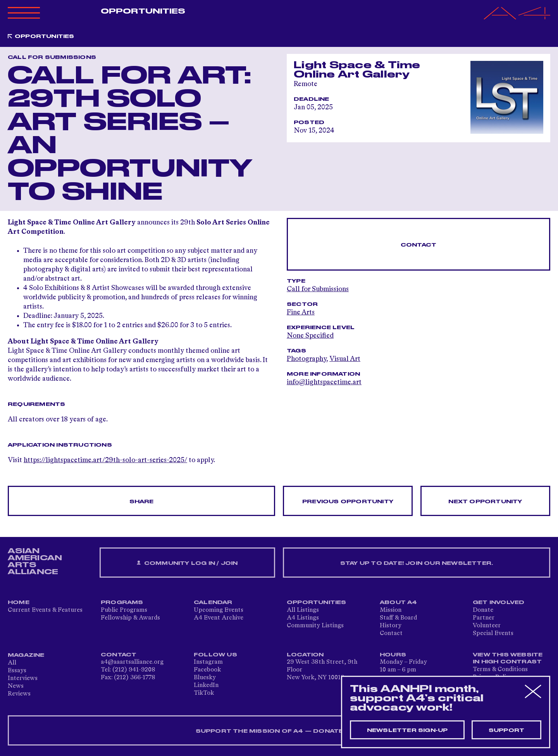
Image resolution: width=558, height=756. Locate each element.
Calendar (213, 602)
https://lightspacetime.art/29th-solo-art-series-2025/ (105, 460)
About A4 (399, 602)
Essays (17, 671)
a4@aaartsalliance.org (132, 662)
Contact (418, 245)
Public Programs (124, 610)
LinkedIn (206, 685)
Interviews (23, 678)
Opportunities (143, 11)
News (16, 686)
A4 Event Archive (219, 618)
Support (506, 730)
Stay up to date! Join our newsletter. (417, 563)
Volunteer (487, 626)
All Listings (303, 610)
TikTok (204, 693)
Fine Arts (301, 312)
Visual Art (345, 359)
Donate (483, 610)
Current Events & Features (45, 610)
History (391, 626)
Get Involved (499, 602)
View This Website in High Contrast (508, 658)
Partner (484, 618)
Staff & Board (398, 618)
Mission (391, 610)
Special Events (493, 633)
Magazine (26, 655)
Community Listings (315, 626)
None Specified (310, 336)
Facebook (207, 670)
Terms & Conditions (500, 670)
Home (19, 602)
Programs (122, 602)
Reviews (19, 694)
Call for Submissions (318, 289)
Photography (307, 359)
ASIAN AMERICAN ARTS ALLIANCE (35, 561)
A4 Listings (303, 618)
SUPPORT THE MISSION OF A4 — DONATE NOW (279, 731)
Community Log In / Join (187, 563)
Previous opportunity (348, 502)
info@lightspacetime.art (324, 382)
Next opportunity (485, 502)
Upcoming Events (219, 610)
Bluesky (205, 678)
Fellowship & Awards (130, 618)
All (12, 663)
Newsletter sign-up (407, 730)
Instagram (208, 662)
